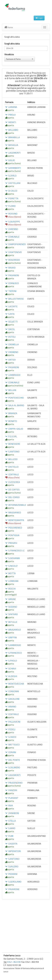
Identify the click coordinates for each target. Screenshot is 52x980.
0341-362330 (14, 962)
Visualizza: (9, 54)
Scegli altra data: (12, 44)
